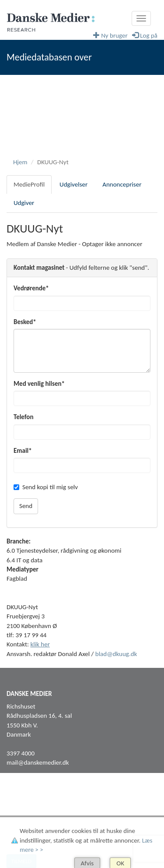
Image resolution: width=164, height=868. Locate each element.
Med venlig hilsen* (39, 384)
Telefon (23, 417)
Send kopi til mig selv (46, 487)
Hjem (20, 162)
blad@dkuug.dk (116, 654)
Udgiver (24, 203)
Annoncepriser (122, 184)
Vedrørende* (31, 288)
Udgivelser (73, 184)
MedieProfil (29, 184)
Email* (23, 451)
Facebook (19, 806)
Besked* (25, 322)
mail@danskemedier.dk (38, 762)
